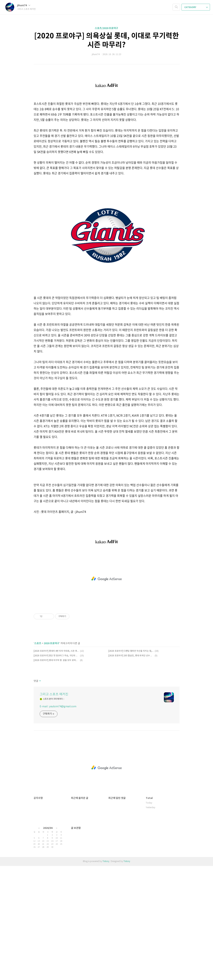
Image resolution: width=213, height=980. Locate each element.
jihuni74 (24, 5)
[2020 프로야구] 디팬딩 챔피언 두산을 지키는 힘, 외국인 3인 (131, 765)
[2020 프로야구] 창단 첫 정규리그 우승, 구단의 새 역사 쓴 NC (56, 770)
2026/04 (48, 942)
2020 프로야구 (52, 757)
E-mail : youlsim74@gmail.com (58, 821)
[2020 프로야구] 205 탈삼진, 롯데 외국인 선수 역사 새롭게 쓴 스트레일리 (131, 770)
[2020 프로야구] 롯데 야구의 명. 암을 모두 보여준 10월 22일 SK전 (56, 774)
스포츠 (38, 757)
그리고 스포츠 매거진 (54, 808)
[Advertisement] (107, 107)
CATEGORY (196, 7)
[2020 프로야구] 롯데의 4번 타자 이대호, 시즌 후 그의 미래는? (56, 765)
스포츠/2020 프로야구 (106, 28)
